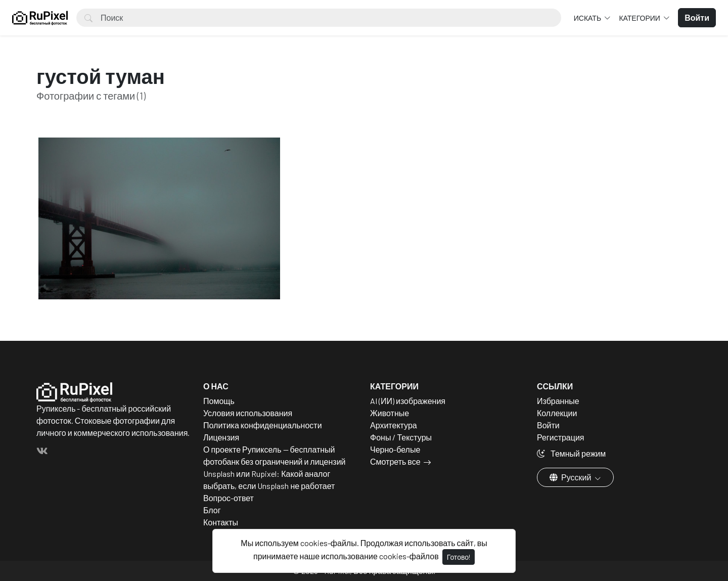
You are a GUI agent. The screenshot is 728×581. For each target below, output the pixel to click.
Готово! (459, 557)
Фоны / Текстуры (401, 437)
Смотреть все (395, 461)
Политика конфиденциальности (263, 425)
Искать (588, 18)
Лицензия (221, 437)
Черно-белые (395, 449)
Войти (548, 425)
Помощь (219, 401)
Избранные (558, 401)
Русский (571, 477)
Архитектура (394, 425)
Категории (640, 18)
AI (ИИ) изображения (408, 401)
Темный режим (571, 453)
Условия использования (248, 413)
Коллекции (557, 413)
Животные (390, 413)
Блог (212, 510)
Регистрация (561, 437)
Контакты (221, 522)
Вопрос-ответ (229, 498)
